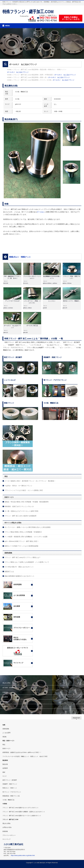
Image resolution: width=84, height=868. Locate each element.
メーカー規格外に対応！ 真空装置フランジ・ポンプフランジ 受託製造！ (30, 481)
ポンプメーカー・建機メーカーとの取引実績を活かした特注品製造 (28, 527)
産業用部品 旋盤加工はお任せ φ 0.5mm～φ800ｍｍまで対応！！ (22, 752)
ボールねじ (41, 212)
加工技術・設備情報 (8, 688)
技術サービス (6, 748)
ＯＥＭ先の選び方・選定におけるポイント (19, 567)
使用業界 (5, 768)
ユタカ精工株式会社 (39, 863)
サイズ (4, 776)
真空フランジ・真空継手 (10, 780)
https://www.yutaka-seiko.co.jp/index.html (23, 855)
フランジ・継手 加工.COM (10, 820)
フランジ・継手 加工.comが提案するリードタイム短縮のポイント (22, 816)
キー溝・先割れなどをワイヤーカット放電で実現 (21, 511)
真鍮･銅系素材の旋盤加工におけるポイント (20, 576)
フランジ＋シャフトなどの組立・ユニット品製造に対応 (24, 490)
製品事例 (5, 697)
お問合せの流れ (7, 827)
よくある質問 (6, 733)
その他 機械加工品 (8, 800)
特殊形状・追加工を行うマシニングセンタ (19, 506)
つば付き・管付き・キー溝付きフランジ (18, 486)
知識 (4, 725)
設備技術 (5, 692)
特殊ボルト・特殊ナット (20, 257)
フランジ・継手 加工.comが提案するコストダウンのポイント (21, 808)
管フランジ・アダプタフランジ (12, 792)
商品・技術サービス (8, 741)
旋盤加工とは (9, 571)
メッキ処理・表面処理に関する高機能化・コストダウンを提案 (26, 537)
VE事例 (5, 702)
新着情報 (5, 706)
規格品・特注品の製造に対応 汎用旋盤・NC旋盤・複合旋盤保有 (27, 502)
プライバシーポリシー (9, 835)
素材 (4, 772)
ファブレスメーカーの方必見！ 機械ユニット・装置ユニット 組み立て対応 (25, 756)
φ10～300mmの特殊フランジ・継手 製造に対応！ (22, 541)
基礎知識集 (6, 729)
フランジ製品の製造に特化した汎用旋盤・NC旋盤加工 (23, 532)
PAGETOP (76, 718)
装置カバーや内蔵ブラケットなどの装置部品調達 (21, 546)
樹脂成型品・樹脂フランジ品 (11, 796)
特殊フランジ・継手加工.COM (28, 12)
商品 (4, 745)
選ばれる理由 (6, 683)
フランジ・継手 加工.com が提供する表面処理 (20, 516)
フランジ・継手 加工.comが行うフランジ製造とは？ (23, 557)
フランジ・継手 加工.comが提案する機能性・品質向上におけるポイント (24, 812)
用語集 (4, 737)
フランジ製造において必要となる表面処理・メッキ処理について (27, 562)
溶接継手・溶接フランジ (10, 784)
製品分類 (5, 764)
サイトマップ (6, 839)
